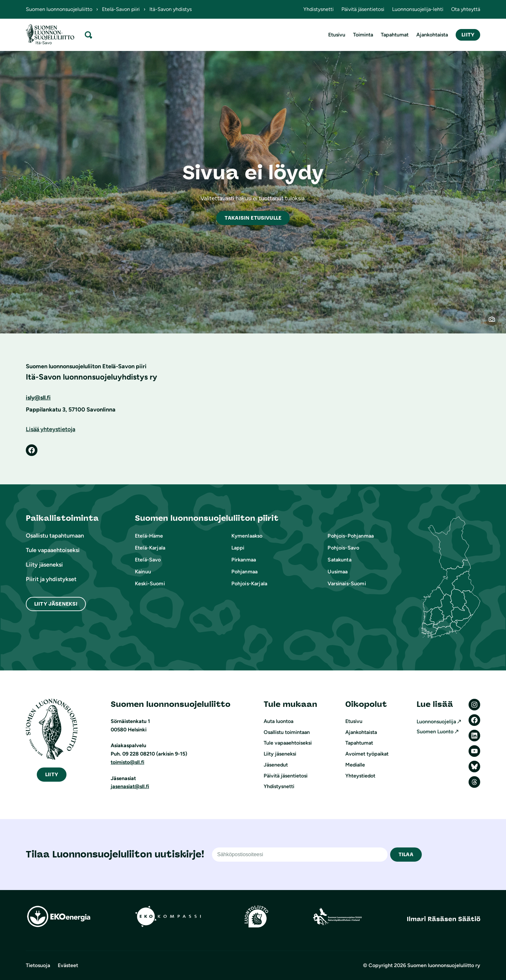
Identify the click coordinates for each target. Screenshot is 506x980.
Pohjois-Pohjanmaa (351, 536)
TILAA (406, 854)
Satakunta (339, 560)
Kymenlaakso (247, 536)
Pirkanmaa (244, 560)
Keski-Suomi (150, 584)
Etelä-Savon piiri (121, 9)
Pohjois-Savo (343, 548)
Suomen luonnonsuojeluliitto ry (444, 965)
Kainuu (143, 572)
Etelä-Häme (149, 536)
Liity (468, 35)
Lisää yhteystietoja (51, 429)
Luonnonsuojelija (436, 722)
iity (52, 774)
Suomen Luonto (435, 732)
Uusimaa (338, 572)
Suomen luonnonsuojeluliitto (59, 9)
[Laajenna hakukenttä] (88, 35)
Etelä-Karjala (150, 548)
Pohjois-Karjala (249, 584)
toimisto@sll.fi (127, 762)
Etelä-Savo (148, 560)
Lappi (238, 548)
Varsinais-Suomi (347, 584)
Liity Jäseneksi (56, 604)
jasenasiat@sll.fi (130, 786)
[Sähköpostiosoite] (300, 855)
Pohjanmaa (244, 572)
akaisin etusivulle (253, 218)
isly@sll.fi (38, 398)
